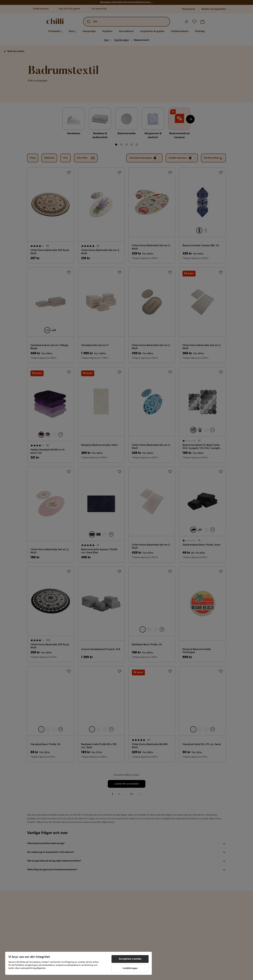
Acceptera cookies (130, 959)
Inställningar (130, 968)
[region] (78, 963)
